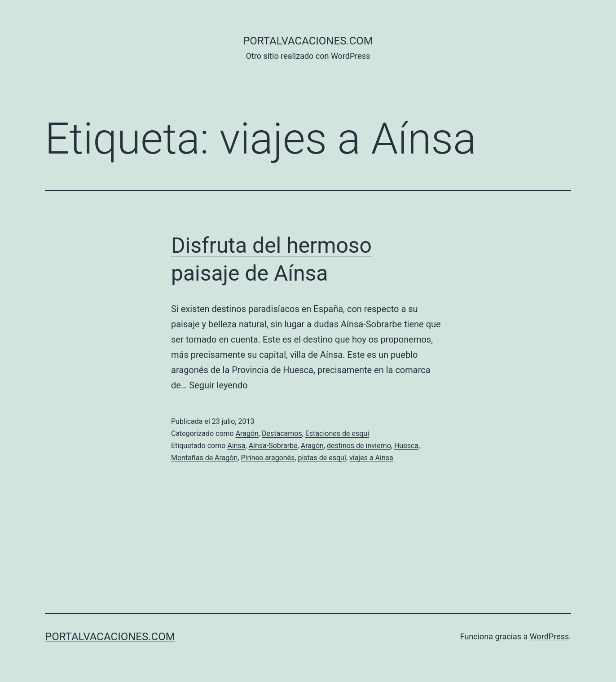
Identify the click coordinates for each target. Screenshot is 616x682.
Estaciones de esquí (337, 433)
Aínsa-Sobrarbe (273, 446)
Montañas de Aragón (204, 458)
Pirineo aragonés (268, 458)
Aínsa (236, 446)
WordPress (549, 636)
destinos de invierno (359, 446)
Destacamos (282, 433)
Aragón (247, 433)
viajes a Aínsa (371, 458)
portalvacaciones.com (308, 41)
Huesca (406, 446)
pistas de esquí (322, 458)
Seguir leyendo (218, 385)
